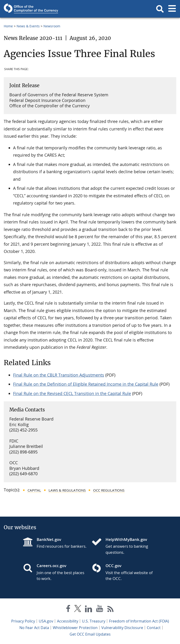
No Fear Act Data (34, 628)
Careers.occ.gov (51, 566)
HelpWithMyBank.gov (126, 539)
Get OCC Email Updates (90, 634)
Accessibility (68, 621)
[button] (160, 9)
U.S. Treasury (94, 621)
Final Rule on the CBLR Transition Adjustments (59, 375)
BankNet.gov (49, 539)
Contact (154, 628)
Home (8, 26)
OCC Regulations (109, 490)
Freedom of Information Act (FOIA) (139, 621)
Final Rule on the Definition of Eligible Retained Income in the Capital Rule (86, 384)
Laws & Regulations (67, 490)
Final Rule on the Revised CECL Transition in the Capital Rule (72, 393)
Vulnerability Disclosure (122, 628)
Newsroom (52, 26)
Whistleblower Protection (75, 628)
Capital (34, 490)
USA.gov (46, 621)
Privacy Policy (23, 621)
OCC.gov (113, 566)
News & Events (28, 26)
